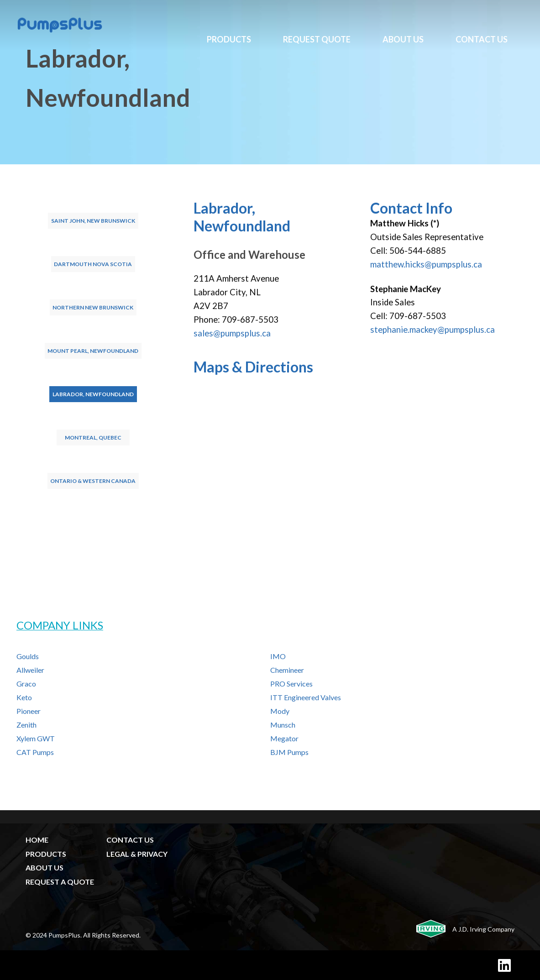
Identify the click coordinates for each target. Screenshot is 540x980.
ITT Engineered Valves (306, 697)
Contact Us (482, 39)
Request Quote (317, 39)
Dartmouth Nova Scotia (93, 264)
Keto (24, 697)
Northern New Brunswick (93, 307)
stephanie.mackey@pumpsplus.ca (433, 330)
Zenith (26, 725)
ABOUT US (45, 867)
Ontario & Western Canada (93, 481)
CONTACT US (130, 840)
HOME (37, 840)
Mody (280, 711)
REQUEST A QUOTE (60, 882)
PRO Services (291, 684)
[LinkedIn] (504, 965)
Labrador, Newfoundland (93, 394)
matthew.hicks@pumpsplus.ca (426, 264)
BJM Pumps (289, 752)
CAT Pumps (35, 752)
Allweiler (30, 670)
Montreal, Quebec (93, 438)
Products (229, 39)
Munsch (283, 725)
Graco (26, 684)
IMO (278, 656)
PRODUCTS (46, 854)
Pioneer (29, 711)
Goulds (28, 656)
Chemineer (287, 670)
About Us (403, 39)
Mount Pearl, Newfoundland (93, 351)
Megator (284, 738)
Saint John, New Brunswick (93, 221)
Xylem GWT (36, 738)
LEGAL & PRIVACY (137, 854)
